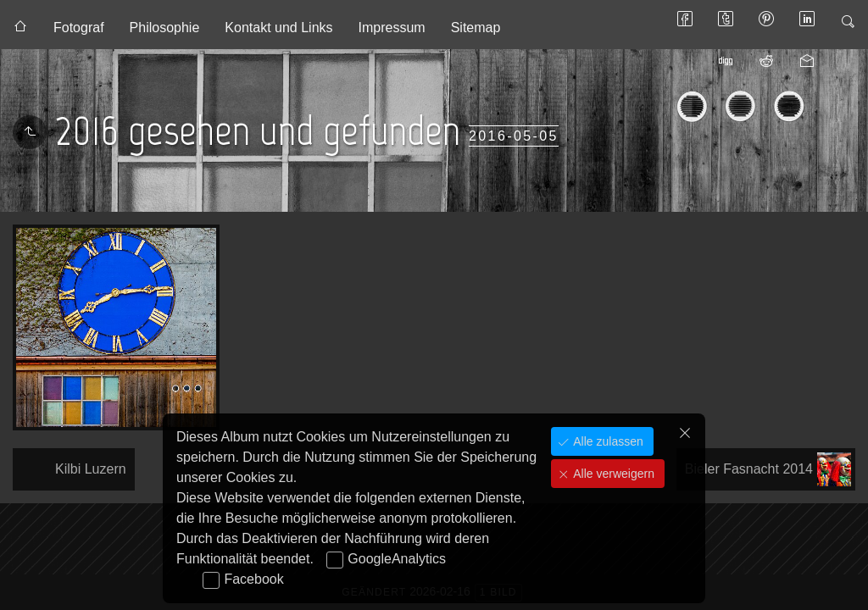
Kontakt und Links (278, 28)
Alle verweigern (612, 474)
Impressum (392, 28)
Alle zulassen (606, 441)
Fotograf (79, 28)
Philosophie (165, 28)
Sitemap (476, 28)
